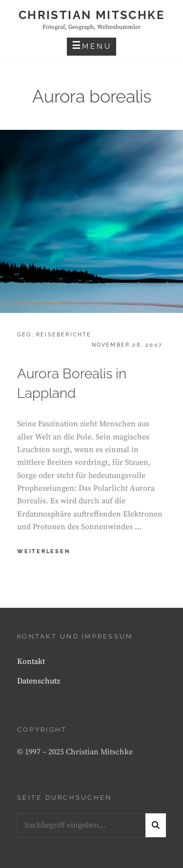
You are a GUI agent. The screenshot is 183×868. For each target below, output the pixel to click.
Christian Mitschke (91, 15)
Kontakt (31, 661)
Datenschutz (39, 681)
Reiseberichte (64, 335)
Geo (24, 335)
